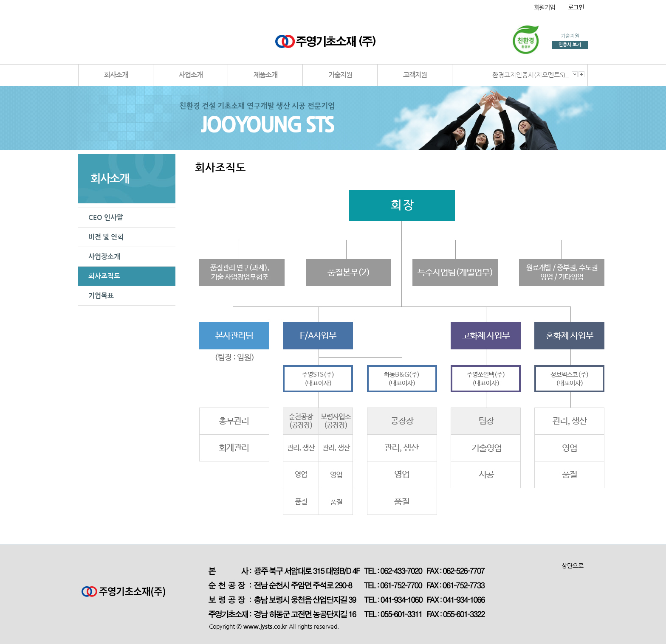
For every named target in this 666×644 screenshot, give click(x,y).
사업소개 (191, 75)
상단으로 (573, 566)
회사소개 (116, 75)
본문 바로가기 (0, 0)
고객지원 (415, 75)
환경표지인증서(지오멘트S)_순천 (536, 75)
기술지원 (340, 75)
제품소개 (265, 75)
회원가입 (545, 7)
